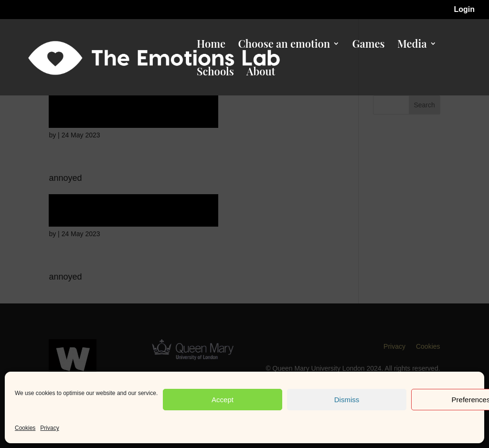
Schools (215, 73)
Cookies (25, 428)
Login (464, 10)
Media (412, 45)
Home (211, 45)
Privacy (49, 428)
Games (369, 45)
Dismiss (347, 400)
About (261, 73)
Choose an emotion (284, 45)
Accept (223, 400)
